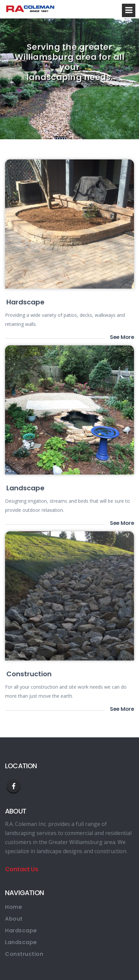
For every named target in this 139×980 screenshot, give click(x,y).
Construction (29, 674)
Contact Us (21, 869)
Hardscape (25, 302)
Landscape (25, 488)
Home (13, 907)
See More (122, 337)
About (14, 919)
